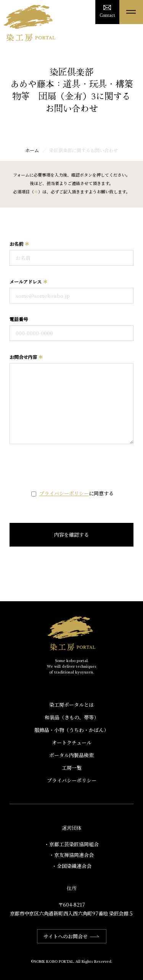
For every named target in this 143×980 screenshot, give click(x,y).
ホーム (32, 150)
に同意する (76, 493)
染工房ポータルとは (71, 705)
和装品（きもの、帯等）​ (72, 717)
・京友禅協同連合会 (71, 855)
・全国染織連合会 (72, 866)
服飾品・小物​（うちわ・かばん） (71, 730)
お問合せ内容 (26, 357)
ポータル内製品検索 (71, 755)
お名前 (19, 244)
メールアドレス (29, 282)
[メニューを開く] (131, 12)
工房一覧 (72, 768)
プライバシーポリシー (64, 493)
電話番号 (19, 319)
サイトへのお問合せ (72, 936)
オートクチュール (72, 742)
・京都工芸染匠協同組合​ (71, 844)
